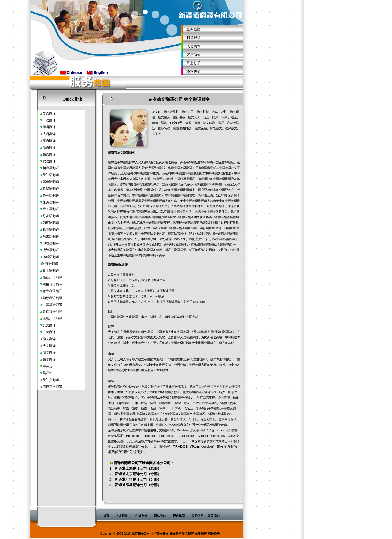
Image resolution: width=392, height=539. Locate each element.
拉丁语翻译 (51, 209)
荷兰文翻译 (51, 380)
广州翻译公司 (136, 479)
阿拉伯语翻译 (52, 284)
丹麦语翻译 (51, 216)
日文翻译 (49, 332)
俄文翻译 (49, 353)
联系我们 (214, 516)
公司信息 (197, 516)
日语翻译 (49, 120)
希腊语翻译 (51, 189)
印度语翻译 (51, 223)
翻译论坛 (214, 534)
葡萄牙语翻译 (52, 277)
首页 (106, 516)
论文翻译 (188, 534)
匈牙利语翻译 (52, 298)
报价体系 (179, 516)
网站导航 (160, 516)
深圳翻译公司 (136, 485)
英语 (46, 113)
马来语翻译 (51, 236)
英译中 (47, 373)
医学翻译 (201, 534)
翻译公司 (131, 463)
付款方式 (141, 516)
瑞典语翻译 (51, 182)
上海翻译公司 (136, 468)
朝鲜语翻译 (51, 168)
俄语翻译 (49, 148)
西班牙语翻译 (52, 318)
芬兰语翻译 (51, 195)
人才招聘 (122, 516)
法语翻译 (49, 134)
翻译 (52, 113)
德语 (46, 127)
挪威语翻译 (51, 257)
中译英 (47, 366)
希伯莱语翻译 (52, 312)
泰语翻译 (49, 141)
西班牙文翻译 (52, 387)
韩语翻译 (49, 154)
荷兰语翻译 (51, 175)
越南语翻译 (51, 230)
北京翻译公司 (136, 474)
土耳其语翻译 (52, 305)
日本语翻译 (51, 271)
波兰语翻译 (51, 250)
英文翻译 (49, 325)
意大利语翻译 (52, 291)
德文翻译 (49, 339)
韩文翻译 (49, 359)
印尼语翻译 (51, 243)
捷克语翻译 (51, 202)
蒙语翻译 (49, 161)
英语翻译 (162, 534)
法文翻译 (49, 346)
